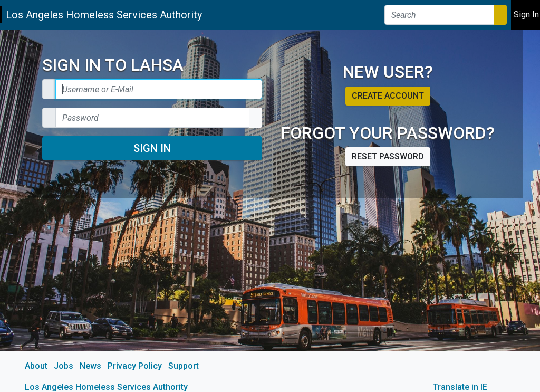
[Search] (440, 15)
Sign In (152, 148)
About (36, 366)
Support (184, 366)
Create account (388, 96)
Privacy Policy (135, 366)
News (90, 366)
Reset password (388, 156)
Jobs (64, 366)
